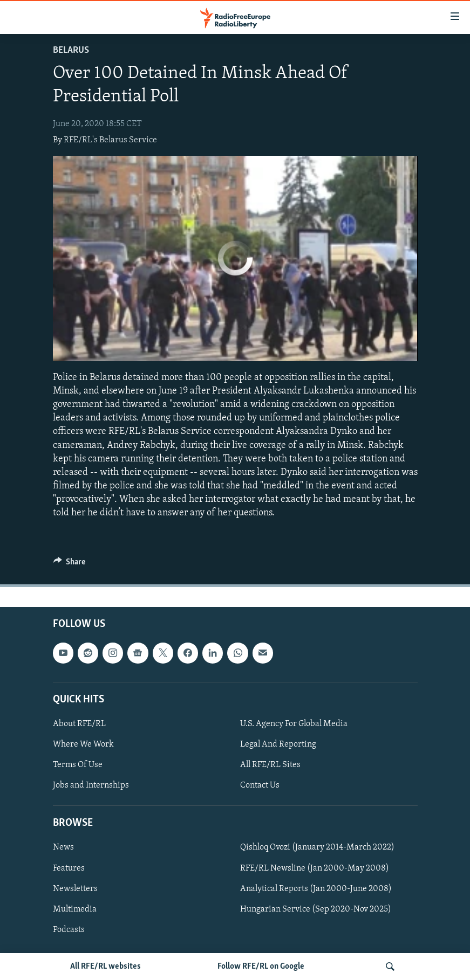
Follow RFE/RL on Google (261, 967)
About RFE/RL (79, 724)
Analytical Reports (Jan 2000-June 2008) (316, 888)
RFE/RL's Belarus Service (110, 140)
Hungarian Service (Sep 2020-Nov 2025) (316, 909)
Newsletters (75, 888)
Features (69, 868)
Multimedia (75, 909)
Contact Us (260, 785)
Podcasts (69, 929)
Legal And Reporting (278, 744)
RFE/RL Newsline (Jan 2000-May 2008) (315, 868)
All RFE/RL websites (105, 967)
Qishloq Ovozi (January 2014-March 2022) (317, 847)
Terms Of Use (78, 765)
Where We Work (83, 744)
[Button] (70, 564)
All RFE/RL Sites (270, 765)
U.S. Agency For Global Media (294, 724)
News (63, 847)
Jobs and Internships (91, 785)
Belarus (71, 50)
